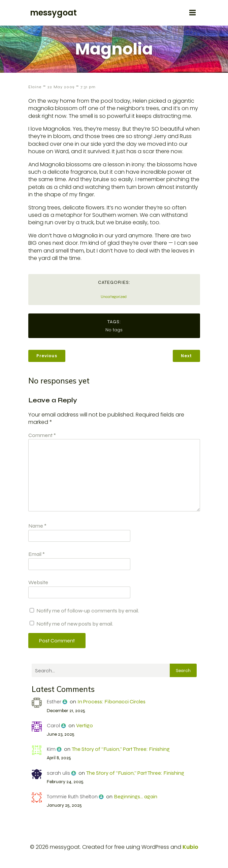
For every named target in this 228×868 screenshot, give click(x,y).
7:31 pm (88, 87)
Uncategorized (114, 297)
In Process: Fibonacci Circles (111, 702)
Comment (42, 435)
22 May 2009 (61, 87)
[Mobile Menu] (193, 13)
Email (37, 554)
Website (38, 582)
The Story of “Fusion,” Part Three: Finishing (121, 749)
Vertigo (85, 725)
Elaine (35, 87)
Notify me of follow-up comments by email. (88, 611)
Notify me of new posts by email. (75, 624)
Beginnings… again (136, 796)
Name (37, 526)
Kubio (190, 847)
